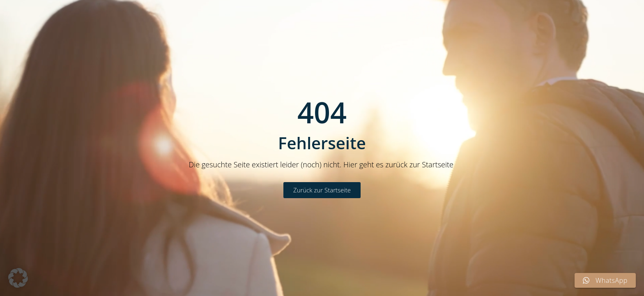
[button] (18, 278)
